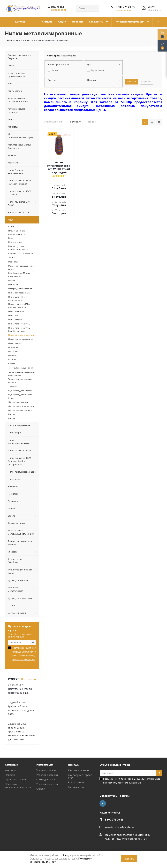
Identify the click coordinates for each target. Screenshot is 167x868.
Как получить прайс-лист (80, 776)
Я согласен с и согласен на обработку (24, 654)
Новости (10, 775)
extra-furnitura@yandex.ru (120, 827)
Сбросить (146, 81)
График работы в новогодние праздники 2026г (21, 710)
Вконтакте (103, 803)
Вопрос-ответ (76, 782)
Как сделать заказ (78, 770)
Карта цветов (76, 787)
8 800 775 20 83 (125, 7)
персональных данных (23, 660)
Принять (129, 859)
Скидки (41, 789)
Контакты (11, 770)
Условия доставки (47, 775)
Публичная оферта (16, 779)
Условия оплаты (46, 770)
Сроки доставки (46, 779)
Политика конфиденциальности (18, 785)
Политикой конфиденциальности (133, 779)
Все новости (29, 679)
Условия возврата (47, 784)
